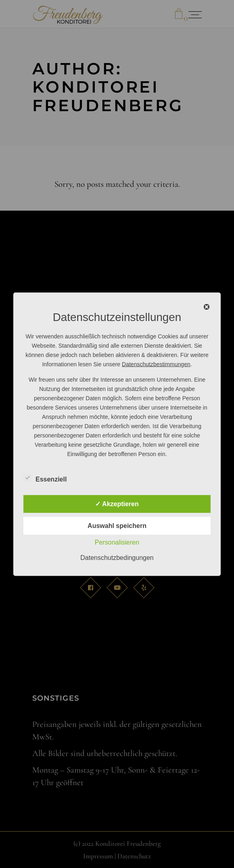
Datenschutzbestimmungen (156, 364)
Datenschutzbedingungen (117, 557)
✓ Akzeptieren (117, 504)
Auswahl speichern (117, 525)
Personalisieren (117, 542)
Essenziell (45, 478)
